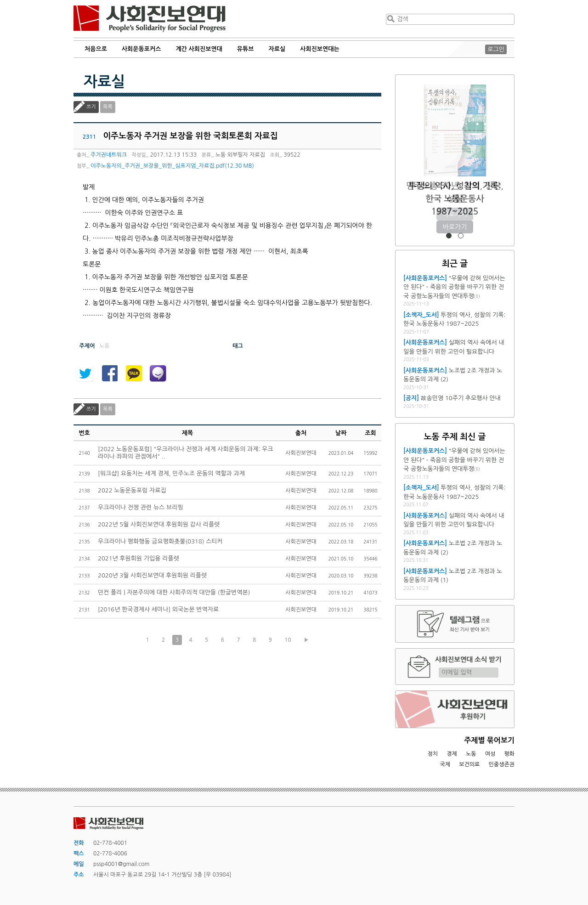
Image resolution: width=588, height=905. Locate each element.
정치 (433, 754)
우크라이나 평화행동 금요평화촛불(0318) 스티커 (160, 541)
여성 (490, 754)
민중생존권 (502, 764)
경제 (452, 754)
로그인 (496, 49)
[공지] (411, 398)
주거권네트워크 (109, 155)
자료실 (277, 49)
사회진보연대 (150, 19)
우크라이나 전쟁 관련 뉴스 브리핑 (141, 507)
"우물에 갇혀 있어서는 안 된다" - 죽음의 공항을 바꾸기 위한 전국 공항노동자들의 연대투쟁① (454, 287)
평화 (509, 754)
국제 (445, 764)
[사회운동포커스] (425, 278)
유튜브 (246, 49)
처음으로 (96, 49)
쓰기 (91, 107)
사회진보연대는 (320, 49)
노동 (471, 754)
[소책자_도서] (421, 315)
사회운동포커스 (141, 49)
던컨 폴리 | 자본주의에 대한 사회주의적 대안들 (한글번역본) (174, 592)
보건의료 (469, 764)
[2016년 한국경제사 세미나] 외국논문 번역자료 (158, 609)
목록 (108, 107)
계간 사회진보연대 (199, 49)
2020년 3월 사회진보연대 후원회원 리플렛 (152, 575)
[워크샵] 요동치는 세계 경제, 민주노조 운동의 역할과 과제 (171, 473)
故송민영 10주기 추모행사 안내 (461, 398)
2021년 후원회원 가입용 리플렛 (139, 558)
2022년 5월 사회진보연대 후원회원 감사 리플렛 (159, 524)
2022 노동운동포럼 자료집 (132, 490)
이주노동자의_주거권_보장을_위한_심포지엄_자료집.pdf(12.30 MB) (172, 166)
